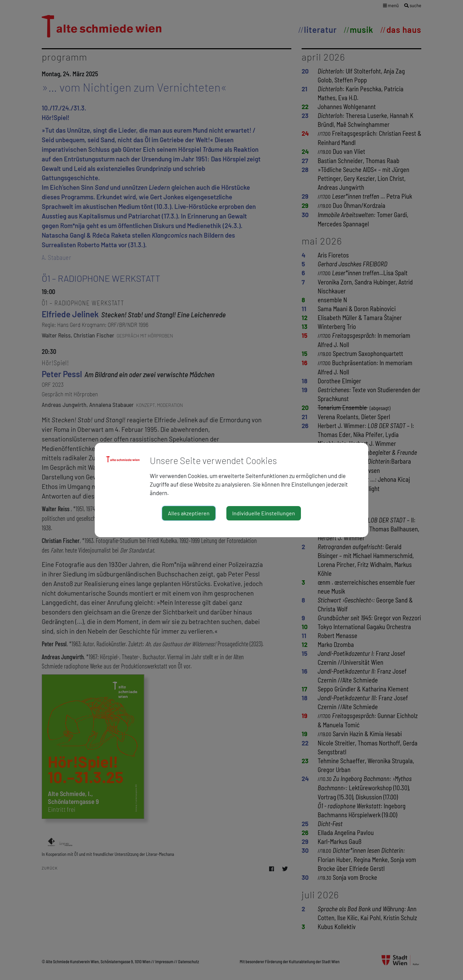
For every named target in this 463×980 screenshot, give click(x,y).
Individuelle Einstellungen (264, 513)
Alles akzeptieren (189, 513)
